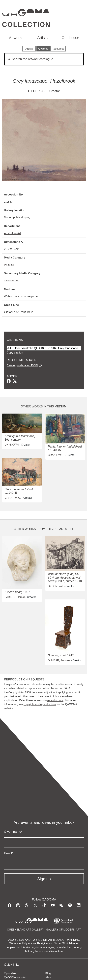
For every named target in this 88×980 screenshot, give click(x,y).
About (49, 977)
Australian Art (12, 233)
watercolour (11, 280)
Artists (42, 38)
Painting (9, 265)
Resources (58, 49)
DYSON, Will (56, 586)
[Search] (44, 59)
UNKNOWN (12, 445)
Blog (48, 973)
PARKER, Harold (15, 597)
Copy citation (15, 353)
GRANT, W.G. (56, 455)
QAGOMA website (15, 977)
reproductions (55, 700)
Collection (26, 24)
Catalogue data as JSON (22, 365)
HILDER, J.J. (37, 91)
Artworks (16, 38)
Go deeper (70, 38)
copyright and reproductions (40, 704)
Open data (10, 973)
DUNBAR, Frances (59, 660)
